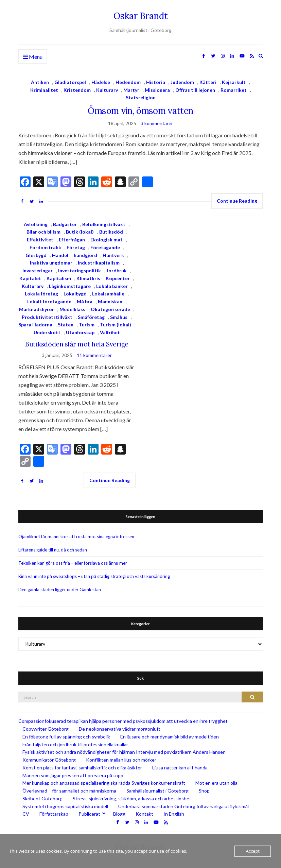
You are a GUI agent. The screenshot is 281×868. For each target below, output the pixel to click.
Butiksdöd (111, 232)
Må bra (85, 301)
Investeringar (38, 270)
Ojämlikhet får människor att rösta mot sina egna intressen (76, 537)
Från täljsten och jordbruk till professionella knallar (75, 744)
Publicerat (89, 814)
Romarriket (234, 90)
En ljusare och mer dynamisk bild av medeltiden (170, 737)
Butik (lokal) (80, 232)
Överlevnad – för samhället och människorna (69, 791)
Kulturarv (107, 90)
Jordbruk (117, 270)
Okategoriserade (110, 309)
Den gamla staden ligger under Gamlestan (60, 590)
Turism (87, 325)
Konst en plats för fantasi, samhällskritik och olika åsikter (82, 768)
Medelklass (72, 309)
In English (174, 814)
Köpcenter (118, 278)
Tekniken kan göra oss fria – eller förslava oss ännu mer (73, 563)
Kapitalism (59, 278)
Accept (253, 851)
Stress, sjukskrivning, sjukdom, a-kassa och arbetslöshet (132, 798)
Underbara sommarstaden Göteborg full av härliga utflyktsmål (183, 806)
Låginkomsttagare (70, 286)
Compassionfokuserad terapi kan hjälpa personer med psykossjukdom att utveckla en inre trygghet (123, 721)
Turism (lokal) (116, 325)
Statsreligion (141, 97)
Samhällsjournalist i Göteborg (157, 791)
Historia (156, 82)
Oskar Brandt (141, 16)
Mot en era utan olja (216, 783)
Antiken (40, 82)
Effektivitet (40, 240)
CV (26, 814)
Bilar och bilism (43, 232)
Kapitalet (30, 278)
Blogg (119, 814)
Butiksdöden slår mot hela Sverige (77, 344)
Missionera (157, 90)
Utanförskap (80, 332)
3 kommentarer (157, 123)
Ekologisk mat (107, 240)
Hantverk (113, 255)
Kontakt (144, 814)
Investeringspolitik (80, 270)
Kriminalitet (44, 90)
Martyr (131, 90)
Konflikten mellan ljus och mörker (121, 760)
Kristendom (77, 90)
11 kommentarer (94, 355)
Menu (33, 57)
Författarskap (54, 814)
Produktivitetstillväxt (47, 317)
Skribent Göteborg (42, 798)
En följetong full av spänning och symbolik (66, 737)
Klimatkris (88, 278)
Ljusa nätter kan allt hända (180, 768)
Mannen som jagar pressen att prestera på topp (73, 775)
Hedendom (128, 82)
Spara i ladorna (35, 325)
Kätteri (208, 82)
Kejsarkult (234, 82)
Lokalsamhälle (108, 294)
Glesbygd (36, 255)
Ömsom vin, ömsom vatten (140, 111)
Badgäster (65, 224)
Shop (204, 791)
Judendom (182, 82)
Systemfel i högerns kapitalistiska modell (65, 806)
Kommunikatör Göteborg (49, 760)
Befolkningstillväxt (104, 224)
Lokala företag (41, 294)
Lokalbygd (75, 294)
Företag (76, 247)
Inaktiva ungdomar (51, 263)
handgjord (85, 255)
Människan (110, 301)
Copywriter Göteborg (46, 729)
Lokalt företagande (49, 301)
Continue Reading (237, 201)
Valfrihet (110, 332)
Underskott (47, 332)
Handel (60, 255)
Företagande (105, 247)
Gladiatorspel (70, 82)
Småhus (119, 317)
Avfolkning (36, 224)
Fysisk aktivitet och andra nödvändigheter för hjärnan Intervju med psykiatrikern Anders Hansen (124, 752)
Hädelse (101, 82)
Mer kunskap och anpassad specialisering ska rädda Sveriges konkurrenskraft (104, 783)
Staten (66, 325)
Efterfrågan (72, 240)
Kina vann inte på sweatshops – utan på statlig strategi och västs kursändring (94, 576)
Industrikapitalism (99, 263)
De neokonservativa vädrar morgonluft (120, 729)
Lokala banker (112, 286)
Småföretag (91, 317)
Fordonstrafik (45, 247)
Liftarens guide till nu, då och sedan (53, 550)
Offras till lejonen (195, 90)
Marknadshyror (37, 309)
